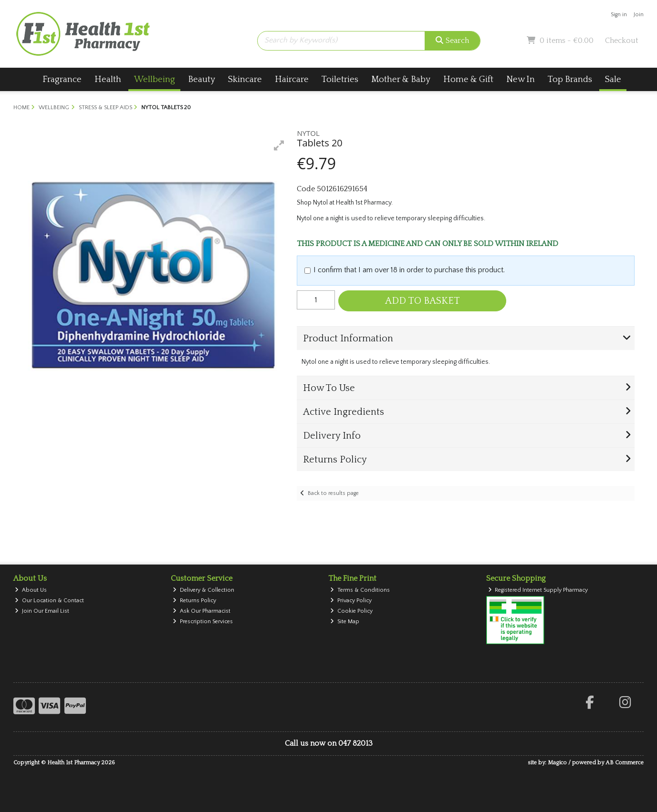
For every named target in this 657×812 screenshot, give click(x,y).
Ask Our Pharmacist (202, 611)
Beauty (202, 79)
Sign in (619, 15)
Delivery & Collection (203, 590)
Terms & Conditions (360, 590)
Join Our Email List (42, 611)
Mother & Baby (401, 79)
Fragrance (62, 79)
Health (108, 79)
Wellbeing (155, 79)
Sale (613, 79)
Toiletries (340, 79)
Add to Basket (422, 301)
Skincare (245, 79)
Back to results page (333, 493)
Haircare (292, 79)
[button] (279, 145)
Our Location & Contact (49, 601)
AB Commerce (625, 763)
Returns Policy (194, 601)
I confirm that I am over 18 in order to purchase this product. (409, 270)
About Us (31, 590)
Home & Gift (468, 79)
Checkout (622, 41)
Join (639, 15)
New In (521, 79)
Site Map (345, 622)
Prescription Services (203, 622)
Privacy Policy (351, 601)
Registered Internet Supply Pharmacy (538, 590)
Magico (557, 763)
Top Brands (570, 79)
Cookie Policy (351, 611)
